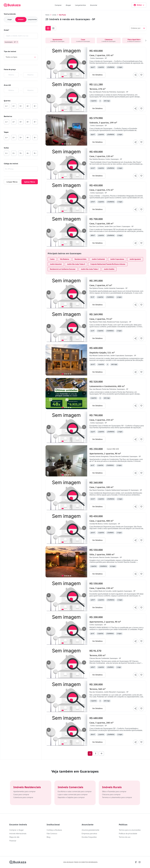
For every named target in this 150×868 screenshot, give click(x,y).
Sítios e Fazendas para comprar (114, 792)
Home (47, 15)
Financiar (13, 841)
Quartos (7, 101)
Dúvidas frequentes (89, 837)
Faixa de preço (10, 69)
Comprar (58, 5)
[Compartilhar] (136, 75)
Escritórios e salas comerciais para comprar (75, 792)
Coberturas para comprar (23, 797)
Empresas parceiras (89, 834)
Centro (52, 259)
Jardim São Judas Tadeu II (76, 264)
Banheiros (8, 116)
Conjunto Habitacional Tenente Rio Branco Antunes (108, 264)
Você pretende (10, 14)
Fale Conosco (52, 834)
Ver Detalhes (97, 75)
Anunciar (94, 5)
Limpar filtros (12, 182)
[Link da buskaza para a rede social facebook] (136, 862)
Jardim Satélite (109, 269)
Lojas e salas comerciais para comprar (73, 795)
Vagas (6, 132)
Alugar (68, 5)
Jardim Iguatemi (135, 259)
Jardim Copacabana (117, 259)
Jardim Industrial (56, 264)
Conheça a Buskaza (54, 830)
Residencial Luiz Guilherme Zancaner (63, 269)
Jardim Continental (98, 259)
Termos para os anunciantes (130, 830)
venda (54, 15)
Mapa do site (14, 837)
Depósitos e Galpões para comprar (71, 797)
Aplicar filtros (30, 182)
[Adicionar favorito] (141, 75)
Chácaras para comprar (111, 795)
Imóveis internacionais (18, 834)
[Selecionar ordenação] (138, 28)
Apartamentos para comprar (24, 792)
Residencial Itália (80, 259)
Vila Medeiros (65, 259)
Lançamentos (81, 5)
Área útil (7, 85)
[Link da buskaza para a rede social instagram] (140, 862)
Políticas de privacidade (128, 834)
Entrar (139, 5)
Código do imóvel (11, 164)
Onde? (6, 30)
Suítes (6, 148)
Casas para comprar (21, 795)
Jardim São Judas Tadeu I (90, 269)
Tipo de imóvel (10, 51)
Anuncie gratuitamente (90, 830)
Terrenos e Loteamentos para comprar (117, 797)
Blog (48, 837)
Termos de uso (125, 837)
